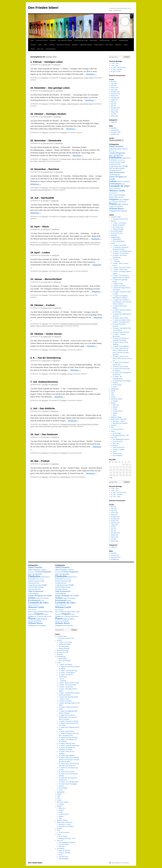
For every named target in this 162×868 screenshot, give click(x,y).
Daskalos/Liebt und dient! (69, 424)
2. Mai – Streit (115, 63)
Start (32, 40)
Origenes (82, 217)
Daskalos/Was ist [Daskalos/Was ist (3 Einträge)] (126, 158)
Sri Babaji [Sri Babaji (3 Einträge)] (120, 206)
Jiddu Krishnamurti (73, 104)
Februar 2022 (115, 112)
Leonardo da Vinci (118, 411)
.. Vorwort (115, 259)
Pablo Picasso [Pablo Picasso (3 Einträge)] (122, 202)
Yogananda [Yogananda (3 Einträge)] (124, 211)
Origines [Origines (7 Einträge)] (126, 199)
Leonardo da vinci (78, 78)
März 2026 (114, 86)
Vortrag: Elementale (118, 229)
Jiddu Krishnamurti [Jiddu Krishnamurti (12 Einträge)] (117, 172)
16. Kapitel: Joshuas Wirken (120, 318)
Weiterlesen (91, 74)
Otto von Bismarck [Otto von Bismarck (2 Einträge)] (114, 202)
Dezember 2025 (115, 92)
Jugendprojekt (123, 40)
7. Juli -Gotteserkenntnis (44, 382)
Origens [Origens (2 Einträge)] (121, 200)
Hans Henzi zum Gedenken (120, 423)
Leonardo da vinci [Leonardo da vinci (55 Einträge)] (119, 186)
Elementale (93, 40)
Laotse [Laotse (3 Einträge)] (123, 184)
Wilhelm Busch (59, 326)
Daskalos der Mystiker (119, 225)
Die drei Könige (117, 385)
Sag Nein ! (118, 45)
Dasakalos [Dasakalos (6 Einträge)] (120, 155)
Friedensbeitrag (104, 40)
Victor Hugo (42, 161)
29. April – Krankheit (117, 69)
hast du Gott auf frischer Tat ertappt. (88, 424)
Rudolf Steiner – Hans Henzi (103, 45)
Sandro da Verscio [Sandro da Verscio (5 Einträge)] (123, 204)
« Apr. (111, 478)
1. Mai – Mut (114, 65)
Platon (91, 78)
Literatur (52, 45)
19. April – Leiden (40, 252)
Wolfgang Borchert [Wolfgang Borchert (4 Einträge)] (115, 211)
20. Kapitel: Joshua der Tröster (121, 332)
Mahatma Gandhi (87, 159)
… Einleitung (116, 261)
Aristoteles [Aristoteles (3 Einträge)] (124, 149)
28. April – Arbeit (116, 71)
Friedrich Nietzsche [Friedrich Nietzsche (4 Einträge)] (115, 162)
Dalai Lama (116, 405)
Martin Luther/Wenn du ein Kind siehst (50, 426)
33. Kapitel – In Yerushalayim (121, 253)
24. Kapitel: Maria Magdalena (121, 346)
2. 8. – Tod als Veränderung (46, 358)
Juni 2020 (114, 114)
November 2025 (115, 94)
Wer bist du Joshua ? (118, 429)
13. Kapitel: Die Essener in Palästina (69, 721)
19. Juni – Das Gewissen (44, 434)
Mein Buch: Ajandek (63, 45)
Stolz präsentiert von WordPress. (120, 863)
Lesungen (115, 401)
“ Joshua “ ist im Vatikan (119, 223)
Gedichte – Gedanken (118, 449)
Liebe (40, 45)
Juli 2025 (113, 102)
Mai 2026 (114, 82)
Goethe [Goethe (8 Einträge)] (125, 166)
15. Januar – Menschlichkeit (46, 279)
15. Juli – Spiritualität (42, 198)
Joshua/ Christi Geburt (86, 104)
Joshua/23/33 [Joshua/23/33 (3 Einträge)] (120, 182)
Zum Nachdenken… (118, 456)
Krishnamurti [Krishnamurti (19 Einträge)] (115, 184)
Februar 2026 (115, 88)
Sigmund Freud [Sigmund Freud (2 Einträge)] (113, 206)
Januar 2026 (114, 90)
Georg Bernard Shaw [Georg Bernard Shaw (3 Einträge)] (115, 164)
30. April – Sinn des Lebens (118, 67)
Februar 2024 (115, 110)
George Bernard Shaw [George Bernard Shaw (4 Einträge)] (116, 166)
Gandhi (115, 409)
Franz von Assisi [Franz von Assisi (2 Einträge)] (121, 160)
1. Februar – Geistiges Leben (47, 62)
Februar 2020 (115, 116)
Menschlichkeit (117, 239)
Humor (115, 451)
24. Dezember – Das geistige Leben (50, 88)
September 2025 (115, 98)
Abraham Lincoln (66, 159)
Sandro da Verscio (79, 245)
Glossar (115, 387)
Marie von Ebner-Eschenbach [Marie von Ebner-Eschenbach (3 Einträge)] (117, 195)
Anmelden (114, 128)
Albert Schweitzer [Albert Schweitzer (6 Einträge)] (115, 149)
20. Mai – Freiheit (40, 461)
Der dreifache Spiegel (65, 40)
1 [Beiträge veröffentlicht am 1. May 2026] (124, 464)
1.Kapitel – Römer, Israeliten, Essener (69, 683)
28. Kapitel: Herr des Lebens (120, 367)
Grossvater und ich (118, 441)
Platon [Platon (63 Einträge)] (113, 204)
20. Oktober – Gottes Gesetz (46, 334)
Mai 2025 (114, 106)
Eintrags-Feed (115, 130)
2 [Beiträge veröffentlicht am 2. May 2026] (127, 464)
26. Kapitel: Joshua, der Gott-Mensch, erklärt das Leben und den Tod (122, 358)
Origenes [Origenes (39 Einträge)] (114, 199)
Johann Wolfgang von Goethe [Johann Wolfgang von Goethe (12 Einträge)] (40, 595)
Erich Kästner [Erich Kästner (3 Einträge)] (113, 160)
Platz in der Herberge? (119, 241)
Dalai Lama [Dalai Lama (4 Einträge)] (113, 155)
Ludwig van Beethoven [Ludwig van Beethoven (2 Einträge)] (115, 188)
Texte (126, 45)
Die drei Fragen (117, 433)
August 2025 (114, 100)
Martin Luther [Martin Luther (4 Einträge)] (113, 197)
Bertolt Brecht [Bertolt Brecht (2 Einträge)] (113, 151)
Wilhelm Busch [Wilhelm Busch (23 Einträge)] (116, 208)
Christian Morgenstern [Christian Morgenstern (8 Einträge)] (117, 153)
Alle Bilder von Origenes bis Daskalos (72, 243)
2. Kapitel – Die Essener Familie (121, 267)
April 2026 (114, 84)
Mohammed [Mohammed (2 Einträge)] (121, 197)
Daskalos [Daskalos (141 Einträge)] (115, 157)
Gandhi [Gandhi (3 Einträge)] (123, 162)
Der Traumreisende (118, 227)
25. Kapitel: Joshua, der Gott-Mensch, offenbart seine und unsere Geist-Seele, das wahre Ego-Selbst (69, 760)
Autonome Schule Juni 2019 (120, 219)
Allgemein (45, 78)
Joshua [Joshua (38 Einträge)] (113, 181)
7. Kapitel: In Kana (118, 284)
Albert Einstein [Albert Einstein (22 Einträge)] (116, 146)
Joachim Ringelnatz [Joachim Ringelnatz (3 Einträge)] (114, 175)
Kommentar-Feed (116, 132)
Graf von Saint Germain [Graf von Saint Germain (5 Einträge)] (117, 168)
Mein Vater (116, 443)
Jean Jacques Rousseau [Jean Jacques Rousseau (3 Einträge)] (115, 170)
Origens (86, 78)
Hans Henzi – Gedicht (119, 421)
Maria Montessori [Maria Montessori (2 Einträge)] (113, 193)
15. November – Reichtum (45, 169)
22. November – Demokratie (46, 140)
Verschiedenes (51, 49)
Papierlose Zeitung (86, 45)
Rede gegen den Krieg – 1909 (121, 435)
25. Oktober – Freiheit (42, 305)
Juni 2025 (114, 104)
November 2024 (115, 108)
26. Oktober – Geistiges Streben (48, 114)
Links (45, 45)
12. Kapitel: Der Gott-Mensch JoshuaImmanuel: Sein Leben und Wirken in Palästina (122, 302)
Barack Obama (76, 159)
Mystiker (75, 45)
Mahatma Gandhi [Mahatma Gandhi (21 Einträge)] (117, 191)
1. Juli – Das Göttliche (43, 408)
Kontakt (33, 45)
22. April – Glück (40, 227)
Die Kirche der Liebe (81, 40)
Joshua (114, 40)
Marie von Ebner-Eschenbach (45, 326)
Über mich (40, 49)
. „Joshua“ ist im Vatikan (119, 245)
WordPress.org (115, 134)
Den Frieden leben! (43, 8)
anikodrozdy (57, 65)
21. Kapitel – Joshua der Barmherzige (69, 745)
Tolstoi (33, 49)
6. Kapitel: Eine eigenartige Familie (68, 697)
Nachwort (115, 383)
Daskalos (53, 40)
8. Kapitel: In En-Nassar (119, 286)
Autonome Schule (42, 40)
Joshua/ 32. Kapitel (67, 271)
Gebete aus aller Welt (118, 447)
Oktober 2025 (115, 96)
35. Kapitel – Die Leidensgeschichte (68, 782)
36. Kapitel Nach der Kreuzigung (122, 381)
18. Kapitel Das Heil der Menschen (68, 737)
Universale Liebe (117, 453)
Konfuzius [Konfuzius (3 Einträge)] (127, 182)
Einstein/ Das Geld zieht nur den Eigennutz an (75, 188)
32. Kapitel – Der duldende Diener (122, 251)
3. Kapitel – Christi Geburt (120, 269)
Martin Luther (34, 426)
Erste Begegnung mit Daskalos (121, 439)
